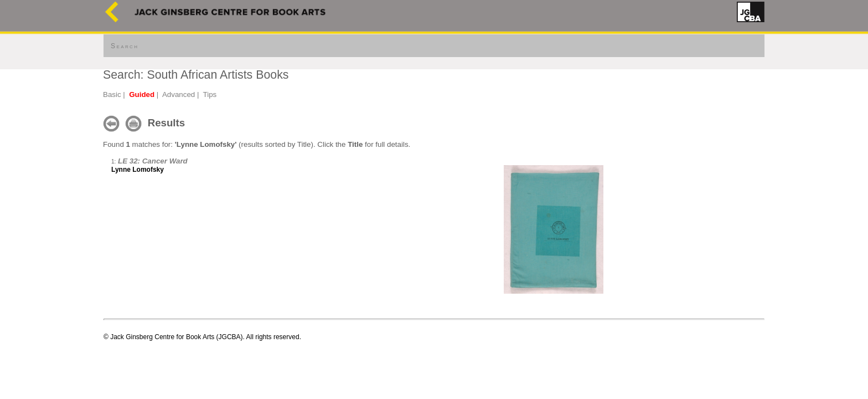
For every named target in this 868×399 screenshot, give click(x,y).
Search (125, 46)
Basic (112, 94)
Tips (210, 94)
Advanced (179, 94)
